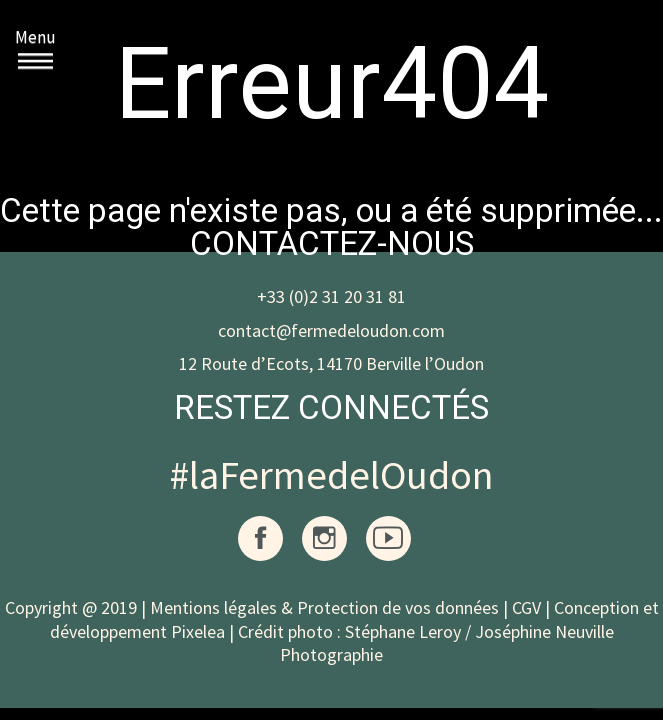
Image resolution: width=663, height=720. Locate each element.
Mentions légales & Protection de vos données (324, 607)
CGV (526, 607)
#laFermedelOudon (331, 475)
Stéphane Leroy (403, 631)
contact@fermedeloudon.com (331, 330)
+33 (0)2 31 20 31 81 (331, 296)
